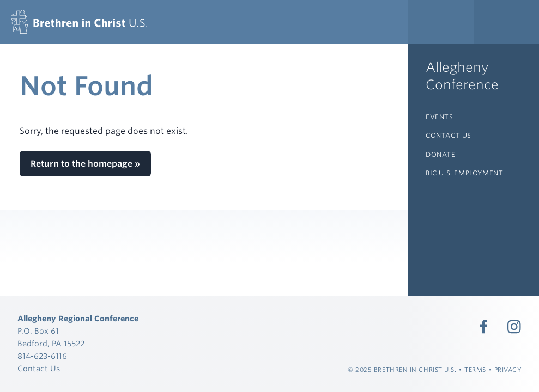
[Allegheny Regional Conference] (79, 22)
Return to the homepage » (85, 164)
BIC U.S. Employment (464, 173)
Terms (475, 370)
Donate (441, 154)
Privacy (508, 370)
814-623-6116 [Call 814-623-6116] (42, 356)
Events (440, 117)
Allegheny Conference (462, 76)
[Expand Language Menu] (506, 22)
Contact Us (449, 135)
